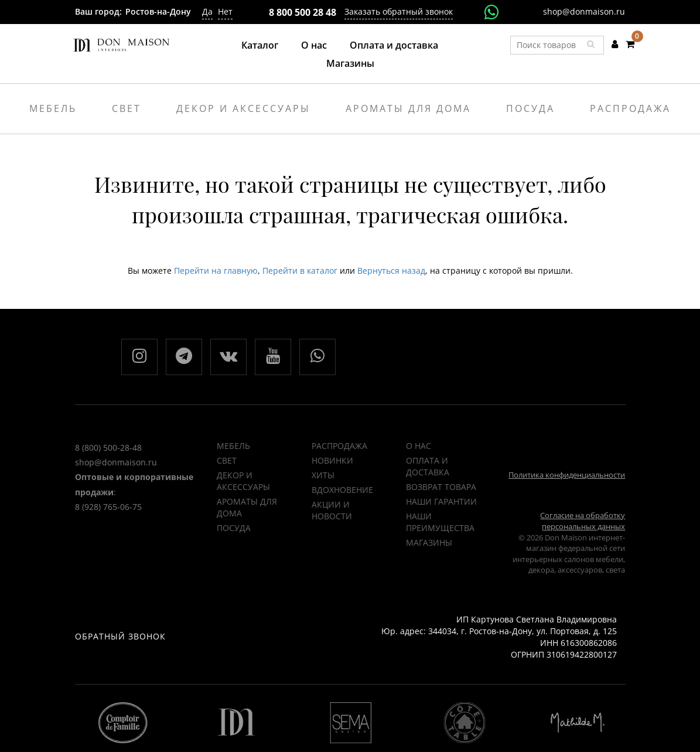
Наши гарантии (441, 501)
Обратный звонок (120, 636)
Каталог (260, 45)
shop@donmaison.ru (584, 11)
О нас (314, 45)
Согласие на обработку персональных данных (583, 521)
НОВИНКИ (332, 460)
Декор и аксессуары (243, 108)
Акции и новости (332, 510)
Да (207, 11)
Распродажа (630, 108)
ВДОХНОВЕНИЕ (342, 490)
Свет (127, 108)
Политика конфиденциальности (567, 475)
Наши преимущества (440, 522)
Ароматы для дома (408, 108)
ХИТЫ (323, 475)
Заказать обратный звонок (399, 11)
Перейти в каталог (300, 270)
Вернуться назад (391, 270)
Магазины (350, 63)
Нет (225, 11)
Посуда (530, 108)
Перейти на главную (216, 270)
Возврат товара (441, 487)
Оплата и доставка (394, 45)
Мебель (53, 108)
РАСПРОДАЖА (339, 446)
